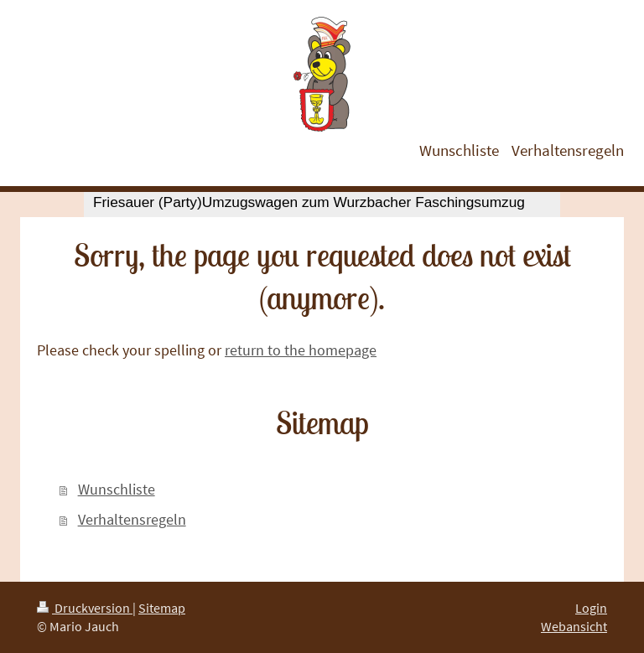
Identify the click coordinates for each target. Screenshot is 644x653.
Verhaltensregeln (132, 519)
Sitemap (162, 608)
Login (591, 608)
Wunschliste (117, 489)
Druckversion (85, 608)
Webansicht (574, 626)
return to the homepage (301, 350)
